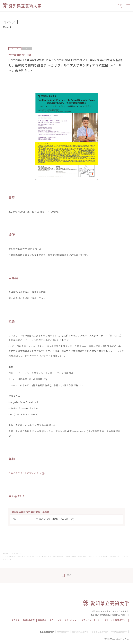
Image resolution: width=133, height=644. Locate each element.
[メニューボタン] (128, 6)
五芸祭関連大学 (47, 632)
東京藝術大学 (63, 632)
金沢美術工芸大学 (80, 632)
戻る (69, 575)
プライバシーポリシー (92, 620)
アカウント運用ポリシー (116, 620)
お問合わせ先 (29, 620)
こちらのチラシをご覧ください (25, 473)
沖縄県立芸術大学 (119, 632)
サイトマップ (55, 620)
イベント (15, 553)
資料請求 (42, 620)
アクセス (16, 620)
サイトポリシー (71, 620)
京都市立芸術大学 (100, 632)
